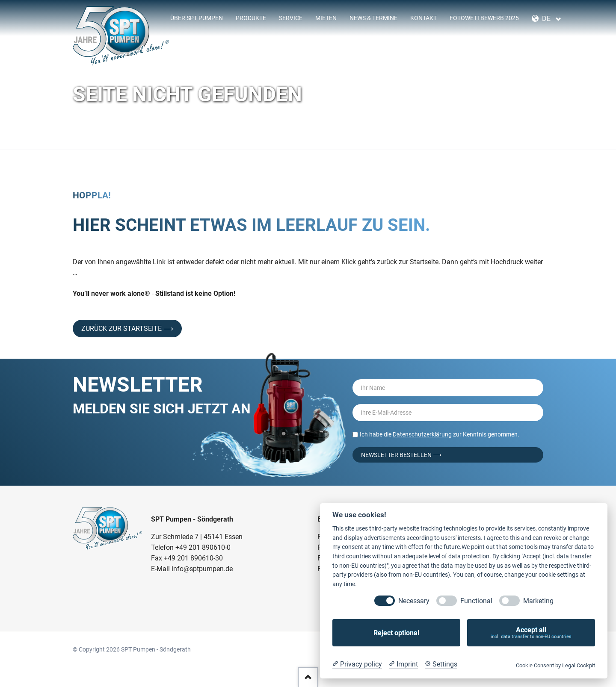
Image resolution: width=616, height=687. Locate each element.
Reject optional (396, 633)
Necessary (414, 601)
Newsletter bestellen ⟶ (401, 455)
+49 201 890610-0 (203, 547)
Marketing (538, 601)
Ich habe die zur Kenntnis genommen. (440, 434)
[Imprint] (403, 664)
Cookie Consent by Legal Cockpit (555, 665)
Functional (476, 601)
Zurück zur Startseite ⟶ (127, 329)
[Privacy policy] (357, 664)
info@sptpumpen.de (202, 569)
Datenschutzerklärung (422, 434)
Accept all (531, 633)
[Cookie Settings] (441, 664)
